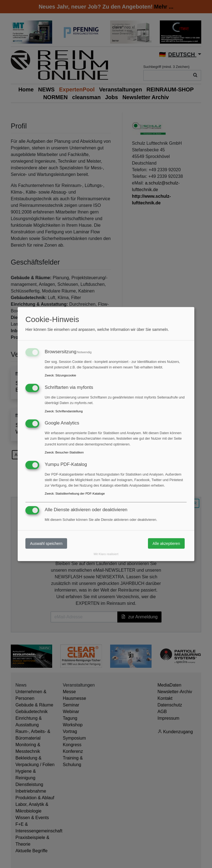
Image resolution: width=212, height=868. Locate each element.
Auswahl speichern (46, 543)
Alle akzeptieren (166, 543)
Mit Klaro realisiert (106, 554)
